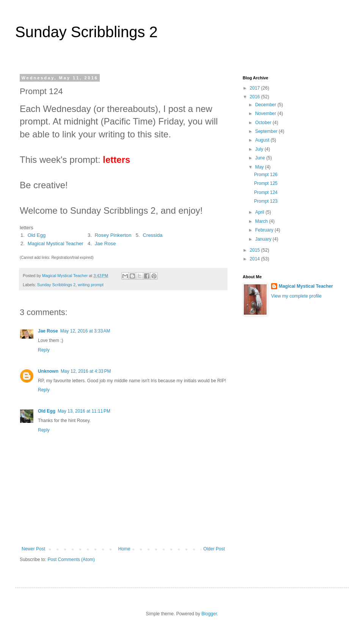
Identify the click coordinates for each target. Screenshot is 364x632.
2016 (256, 97)
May (260, 167)
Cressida (153, 235)
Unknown (48, 371)
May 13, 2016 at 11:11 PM (84, 411)
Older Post (214, 549)
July (260, 149)
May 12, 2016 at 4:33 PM (86, 371)
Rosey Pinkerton (113, 235)
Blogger (209, 614)
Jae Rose (105, 244)
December (266, 105)
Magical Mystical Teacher (56, 244)
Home (124, 549)
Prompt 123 (266, 201)
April (260, 212)
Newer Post (33, 549)
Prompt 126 (266, 175)
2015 (256, 250)
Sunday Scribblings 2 (86, 32)
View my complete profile (296, 296)
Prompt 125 (266, 183)
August (263, 140)
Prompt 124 (266, 192)
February (265, 230)
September (267, 131)
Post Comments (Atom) (71, 560)
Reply (44, 350)
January (264, 239)
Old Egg (37, 235)
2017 (256, 88)
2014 (256, 259)
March (262, 221)
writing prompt (91, 285)
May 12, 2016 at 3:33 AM (85, 331)
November (266, 113)
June (261, 158)
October (264, 123)
